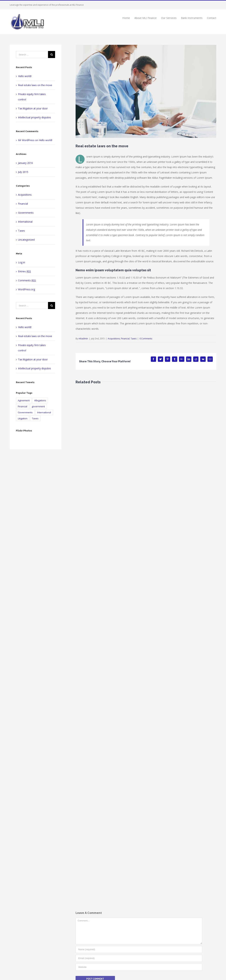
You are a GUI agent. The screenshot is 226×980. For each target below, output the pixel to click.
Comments (27, 280)
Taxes (134, 339)
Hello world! (25, 76)
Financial (125, 339)
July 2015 (23, 172)
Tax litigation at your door (33, 108)
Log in (22, 262)
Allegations (40, 400)
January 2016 (25, 163)
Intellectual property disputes (35, 117)
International (25, 222)
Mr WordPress (26, 140)
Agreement (24, 400)
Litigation (23, 418)
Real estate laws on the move (35, 85)
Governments (26, 213)
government (38, 406)
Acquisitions (114, 339)
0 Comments (146, 339)
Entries (24, 271)
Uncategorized (26, 240)
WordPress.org (26, 289)
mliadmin (83, 339)
